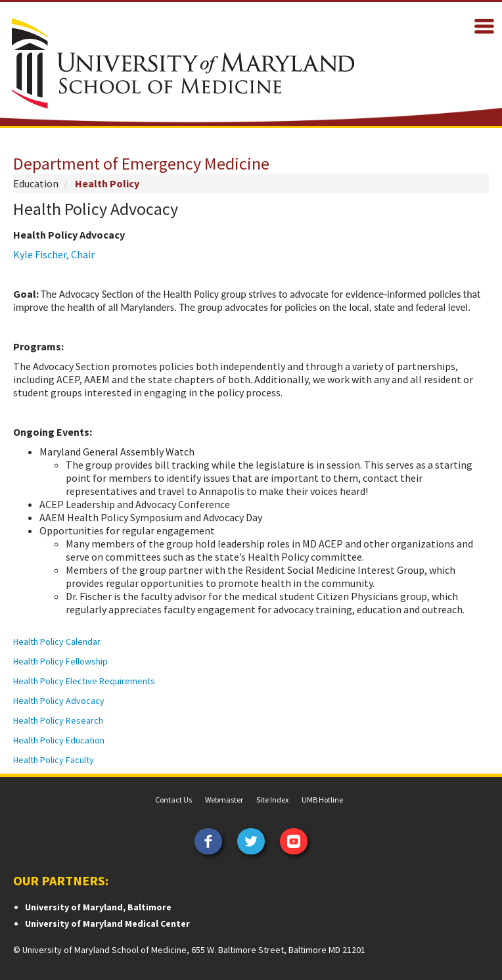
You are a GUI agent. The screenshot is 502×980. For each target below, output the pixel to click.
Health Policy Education (59, 740)
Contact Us (173, 800)
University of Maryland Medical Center (107, 923)
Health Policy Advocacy (59, 701)
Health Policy (107, 183)
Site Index (272, 800)
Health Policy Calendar (57, 642)
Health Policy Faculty (55, 760)
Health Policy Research (59, 720)
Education (36, 183)
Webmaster (224, 800)
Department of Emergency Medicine (141, 163)
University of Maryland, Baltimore (98, 907)
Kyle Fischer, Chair (54, 254)
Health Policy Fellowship (60, 661)
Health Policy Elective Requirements (84, 681)
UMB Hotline (322, 800)
